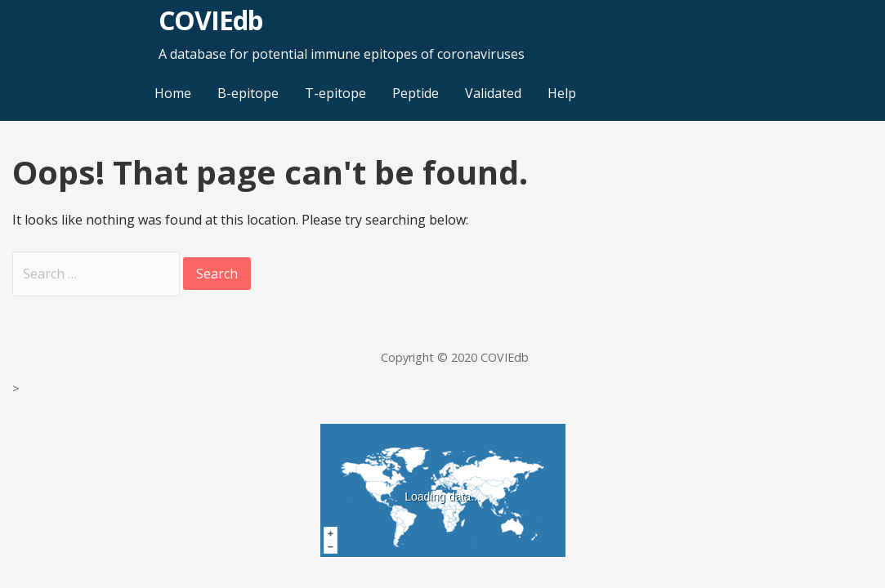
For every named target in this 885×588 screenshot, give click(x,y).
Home (173, 93)
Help (562, 93)
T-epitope (335, 93)
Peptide (416, 93)
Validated (493, 93)
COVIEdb (210, 20)
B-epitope (248, 93)
